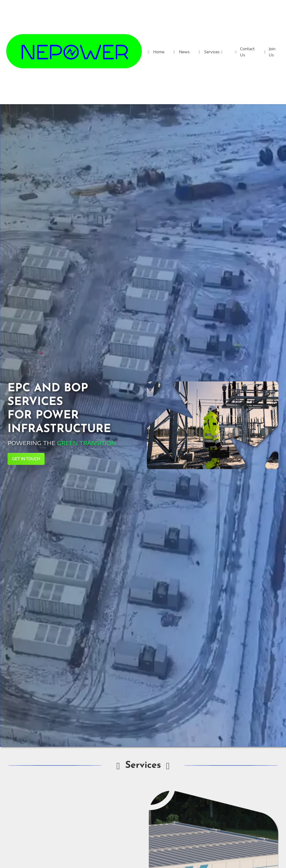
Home (155, 52)
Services (211, 52)
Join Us (269, 52)
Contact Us (244, 52)
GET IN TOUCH (26, 459)
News (181, 52)
